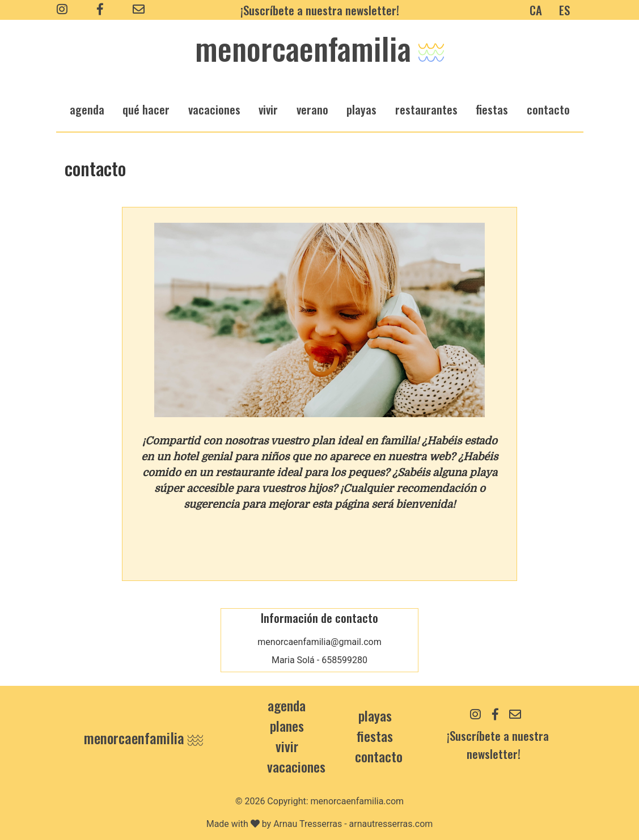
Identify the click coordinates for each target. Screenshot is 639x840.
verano (312, 109)
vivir (268, 109)
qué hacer (146, 109)
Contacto (548, 109)
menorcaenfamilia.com (357, 801)
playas (361, 109)
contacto (379, 756)
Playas (375, 715)
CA (536, 10)
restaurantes (426, 109)
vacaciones (214, 109)
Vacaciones (296, 766)
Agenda (287, 705)
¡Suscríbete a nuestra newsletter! (320, 10)
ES (564, 10)
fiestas (492, 109)
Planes (287, 726)
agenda (87, 109)
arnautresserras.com (391, 824)
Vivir (287, 746)
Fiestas (375, 736)
